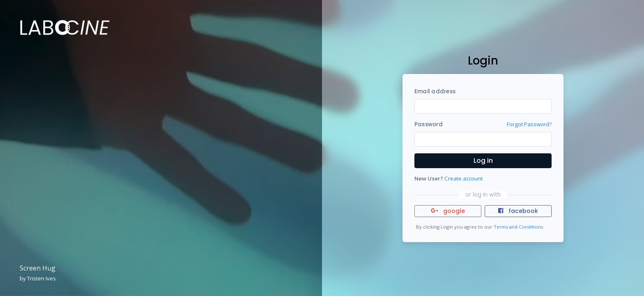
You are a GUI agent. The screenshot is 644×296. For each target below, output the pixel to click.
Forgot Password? (529, 124)
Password (429, 124)
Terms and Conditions (518, 227)
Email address (435, 91)
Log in (483, 161)
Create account (463, 178)
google (448, 211)
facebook (518, 211)
